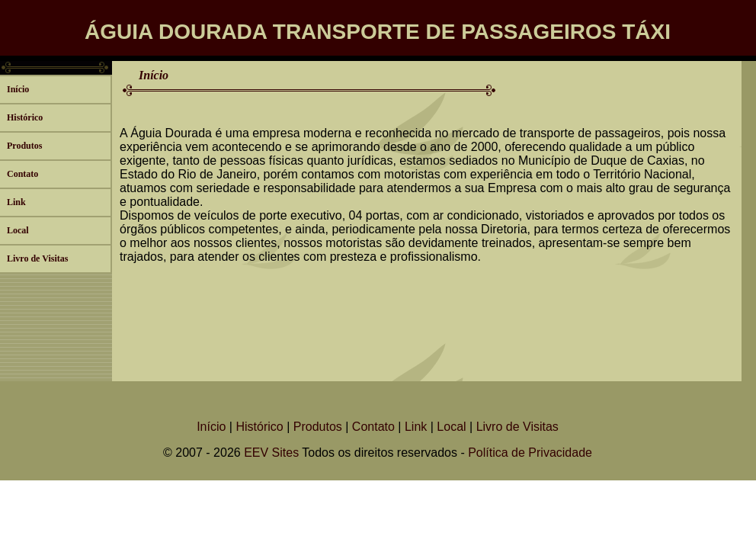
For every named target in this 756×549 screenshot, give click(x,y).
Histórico (25, 117)
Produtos (24, 146)
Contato (22, 174)
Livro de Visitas (37, 258)
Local (18, 230)
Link (16, 202)
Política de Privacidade (530, 453)
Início (18, 89)
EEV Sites (271, 453)
